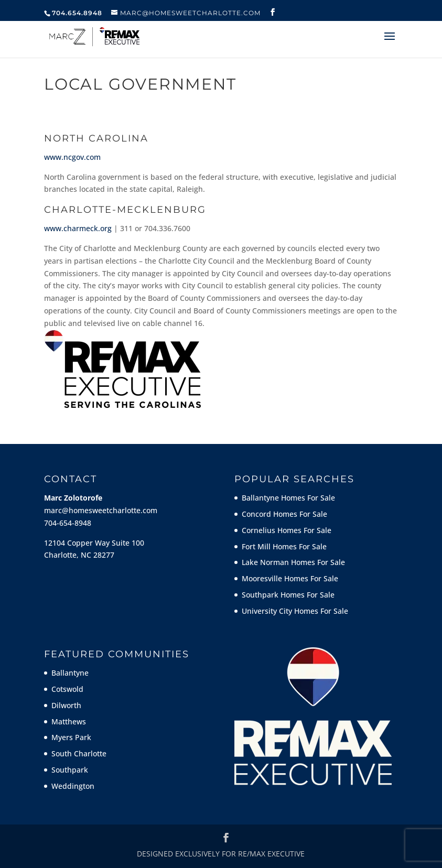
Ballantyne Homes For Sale (288, 498)
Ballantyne (70, 673)
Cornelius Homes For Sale (287, 530)
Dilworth (66, 705)
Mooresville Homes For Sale (290, 578)
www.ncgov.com (72, 157)
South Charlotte (79, 753)
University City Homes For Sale (295, 611)
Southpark (70, 770)
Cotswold (67, 689)
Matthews (69, 721)
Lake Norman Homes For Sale (293, 562)
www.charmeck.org (78, 228)
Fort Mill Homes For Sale (284, 546)
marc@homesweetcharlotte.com (101, 510)
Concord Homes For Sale (284, 514)
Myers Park (71, 737)
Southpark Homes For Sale (288, 595)
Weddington (73, 786)
